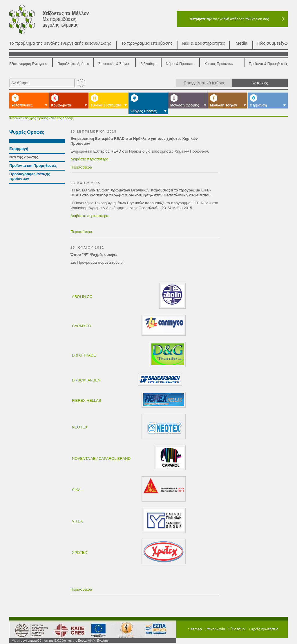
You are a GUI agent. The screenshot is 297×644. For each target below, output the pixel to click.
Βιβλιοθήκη (149, 64)
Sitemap (195, 629)
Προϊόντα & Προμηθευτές (268, 64)
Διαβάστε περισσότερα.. (90, 159)
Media (241, 43)
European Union (96, 630)
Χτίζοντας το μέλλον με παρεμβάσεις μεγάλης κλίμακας (56, 21)
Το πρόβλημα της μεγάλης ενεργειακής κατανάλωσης (60, 43)
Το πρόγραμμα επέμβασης (147, 43)
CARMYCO (82, 326)
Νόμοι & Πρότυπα (180, 64)
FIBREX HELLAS (86, 400)
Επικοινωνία (215, 629)
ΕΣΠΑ (124, 630)
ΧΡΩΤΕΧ (79, 552)
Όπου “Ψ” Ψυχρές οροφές (94, 255)
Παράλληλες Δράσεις (74, 64)
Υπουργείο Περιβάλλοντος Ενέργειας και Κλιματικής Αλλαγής (30, 630)
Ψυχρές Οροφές (36, 118)
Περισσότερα (81, 167)
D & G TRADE (84, 355)
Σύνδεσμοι (237, 629)
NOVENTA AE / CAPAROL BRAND (101, 458)
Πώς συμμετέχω (272, 43)
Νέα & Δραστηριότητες (203, 43)
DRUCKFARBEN (86, 380)
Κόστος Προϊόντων (219, 64)
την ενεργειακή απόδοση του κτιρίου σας (229, 19)
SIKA (76, 490)
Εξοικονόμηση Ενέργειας (28, 64)
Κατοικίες (260, 83)
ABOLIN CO (82, 297)
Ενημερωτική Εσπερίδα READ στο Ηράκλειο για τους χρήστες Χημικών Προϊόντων (134, 141)
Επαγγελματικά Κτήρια (204, 83)
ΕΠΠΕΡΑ (156, 630)
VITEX (77, 521)
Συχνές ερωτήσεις (264, 629)
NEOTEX (80, 427)
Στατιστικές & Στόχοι (114, 64)
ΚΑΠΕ (67, 630)
